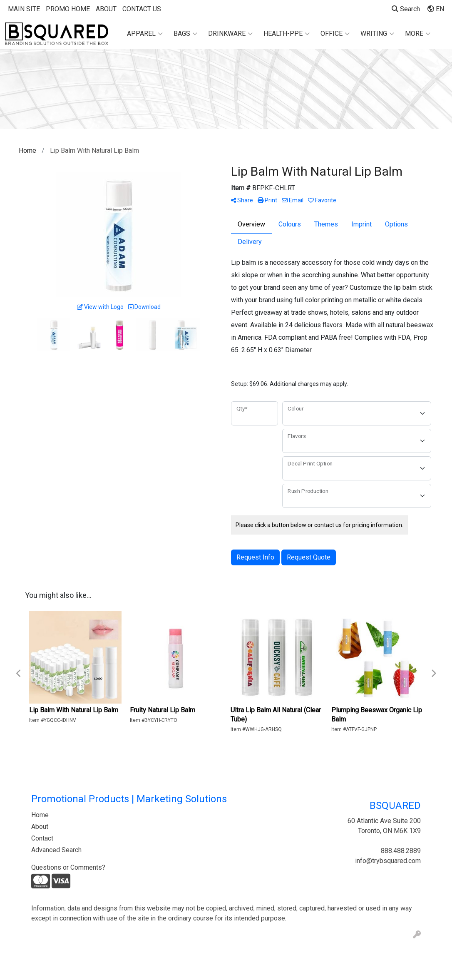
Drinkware (230, 34)
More (418, 34)
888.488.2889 (401, 851)
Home (40, 815)
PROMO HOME (68, 9)
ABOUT (106, 9)
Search (406, 9)
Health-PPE (287, 34)
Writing (377, 34)
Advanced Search (56, 850)
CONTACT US (142, 9)
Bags (185, 34)
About (40, 827)
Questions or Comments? (68, 867)
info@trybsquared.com (388, 861)
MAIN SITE (24, 9)
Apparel (145, 34)
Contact (42, 838)
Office (335, 34)
